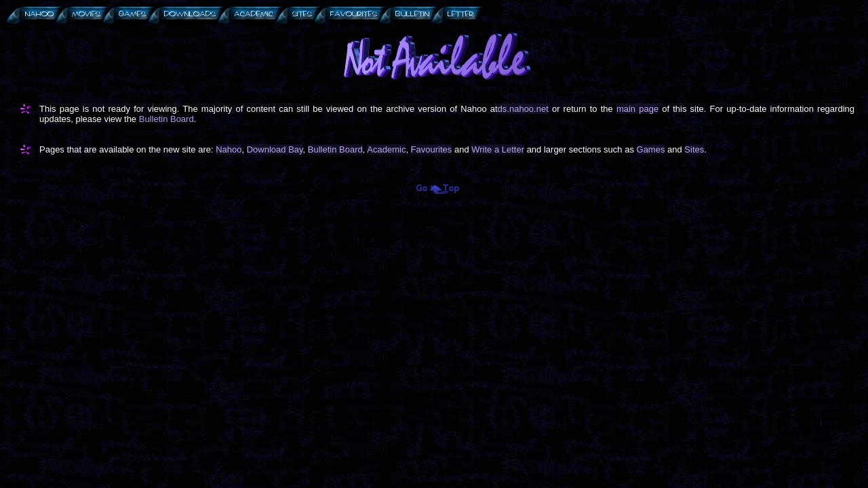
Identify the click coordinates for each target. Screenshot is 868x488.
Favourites (432, 149)
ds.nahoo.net (523, 109)
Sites (694, 149)
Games (651, 149)
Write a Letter (498, 149)
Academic (386, 149)
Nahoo (229, 149)
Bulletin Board (166, 119)
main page (637, 109)
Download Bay (275, 149)
